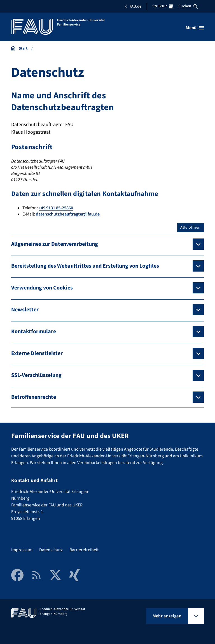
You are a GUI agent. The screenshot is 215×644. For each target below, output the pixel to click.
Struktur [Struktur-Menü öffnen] (163, 6)
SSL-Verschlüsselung (36, 375)
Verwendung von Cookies (42, 288)
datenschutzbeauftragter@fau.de (68, 214)
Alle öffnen (191, 228)
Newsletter (25, 310)
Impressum (22, 550)
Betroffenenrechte (34, 397)
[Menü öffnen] (195, 28)
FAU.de (133, 6)
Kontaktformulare (34, 332)
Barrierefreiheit (84, 550)
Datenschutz (51, 550)
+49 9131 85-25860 (56, 208)
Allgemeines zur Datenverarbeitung (55, 244)
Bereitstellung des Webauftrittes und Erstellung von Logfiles (85, 266)
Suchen (188, 6)
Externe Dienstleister (37, 353)
